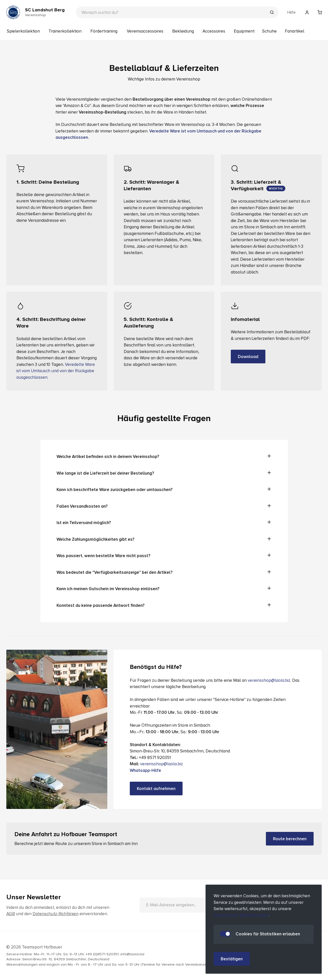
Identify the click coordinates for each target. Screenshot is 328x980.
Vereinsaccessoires (145, 31)
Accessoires (214, 31)
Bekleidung (183, 31)
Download (248, 357)
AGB (11, 914)
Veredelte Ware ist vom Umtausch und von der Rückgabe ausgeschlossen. (56, 371)
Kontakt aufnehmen (156, 789)
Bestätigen (232, 959)
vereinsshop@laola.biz (269, 680)
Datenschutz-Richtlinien (56, 914)
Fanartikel (295, 31)
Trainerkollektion (65, 31)
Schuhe (269, 31)
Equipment (244, 31)
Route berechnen (290, 839)
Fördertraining (104, 31)
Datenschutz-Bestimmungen (241, 915)
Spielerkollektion (23, 31)
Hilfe (292, 12)
